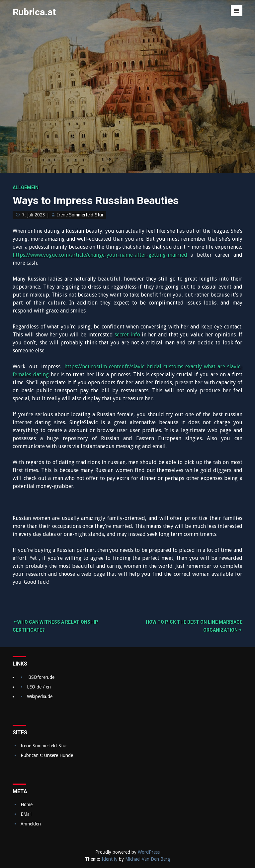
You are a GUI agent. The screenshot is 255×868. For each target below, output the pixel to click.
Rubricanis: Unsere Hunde (47, 755)
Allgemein (26, 187)
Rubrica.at (34, 12)
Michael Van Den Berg (148, 859)
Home (27, 805)
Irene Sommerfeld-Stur (80, 215)
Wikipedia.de (40, 696)
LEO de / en (39, 687)
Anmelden (31, 824)
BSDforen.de (41, 677)
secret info (127, 335)
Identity (110, 859)
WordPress (149, 852)
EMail (26, 814)
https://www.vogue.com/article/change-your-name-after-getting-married (100, 255)
